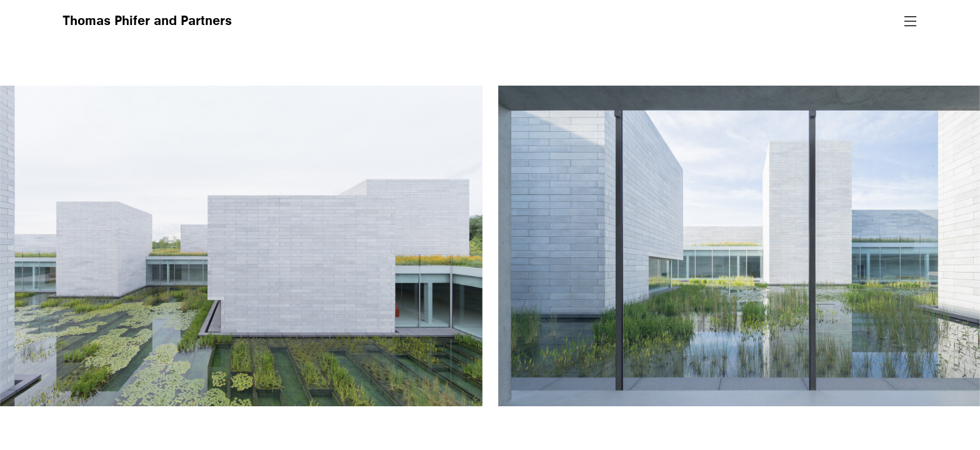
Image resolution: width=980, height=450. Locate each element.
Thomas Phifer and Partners (147, 22)
